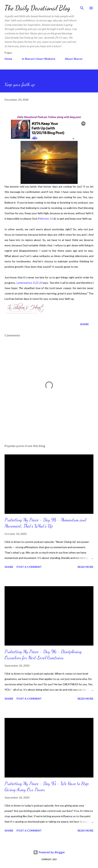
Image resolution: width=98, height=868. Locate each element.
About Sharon (74, 59)
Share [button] (84, 324)
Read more (86, 567)
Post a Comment (29, 567)
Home (8, 59)
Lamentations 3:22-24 (29, 283)
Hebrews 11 (45, 219)
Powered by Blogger (49, 852)
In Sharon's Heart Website (39, 59)
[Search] (82, 7)
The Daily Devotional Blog (37, 8)
